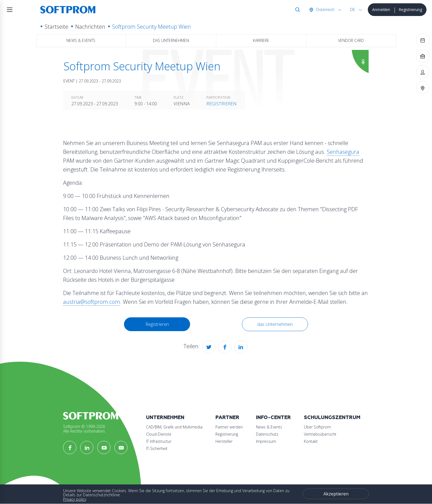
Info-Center (273, 418)
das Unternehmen (171, 40)
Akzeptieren (336, 494)
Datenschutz (267, 434)
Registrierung (410, 10)
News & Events (81, 40)
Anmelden (381, 10)
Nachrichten (90, 27)
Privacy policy (75, 499)
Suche (296, 10)
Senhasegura (343, 152)
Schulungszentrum (332, 418)
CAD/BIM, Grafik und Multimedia (174, 427)
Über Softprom (317, 427)
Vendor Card (351, 40)
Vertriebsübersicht (320, 434)
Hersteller (224, 441)
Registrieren (222, 104)
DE (353, 10)
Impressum (266, 441)
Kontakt (311, 441)
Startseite (56, 27)
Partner (227, 418)
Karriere (261, 40)
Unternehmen (165, 418)
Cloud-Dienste (159, 434)
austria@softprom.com (92, 302)
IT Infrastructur (159, 441)
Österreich (325, 10)
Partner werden (229, 427)
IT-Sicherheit (157, 448)
